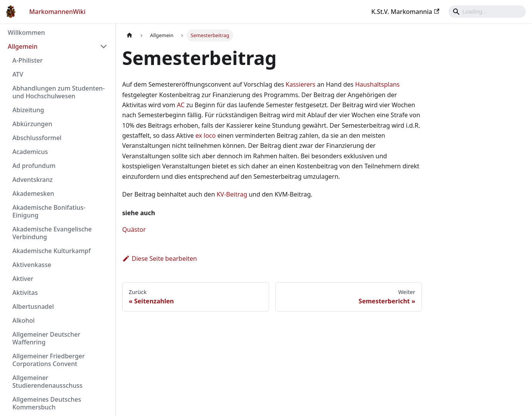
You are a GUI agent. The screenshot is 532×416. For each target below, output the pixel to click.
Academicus (30, 152)
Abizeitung (28, 110)
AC (181, 105)
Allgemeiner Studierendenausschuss (47, 382)
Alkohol (24, 320)
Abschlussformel (37, 138)
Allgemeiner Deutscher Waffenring (46, 338)
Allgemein (23, 46)
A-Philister (27, 60)
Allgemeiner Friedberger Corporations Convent (49, 360)
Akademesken (33, 193)
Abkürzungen (32, 124)
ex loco (205, 135)
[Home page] (130, 35)
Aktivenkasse (32, 265)
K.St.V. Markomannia (405, 12)
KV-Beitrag (232, 194)
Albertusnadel (33, 306)
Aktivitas (25, 293)
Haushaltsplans (377, 84)
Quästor (134, 229)
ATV (18, 74)
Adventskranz (32, 180)
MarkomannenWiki (58, 12)
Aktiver (23, 279)
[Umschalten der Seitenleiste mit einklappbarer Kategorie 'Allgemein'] (104, 46)
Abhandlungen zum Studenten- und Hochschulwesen (59, 92)
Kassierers (301, 84)
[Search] (487, 12)
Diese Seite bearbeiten (160, 259)
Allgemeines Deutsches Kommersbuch (47, 403)
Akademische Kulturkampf (51, 251)
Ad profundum (34, 166)
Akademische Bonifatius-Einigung (49, 211)
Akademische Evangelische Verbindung (52, 233)
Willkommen (26, 33)
